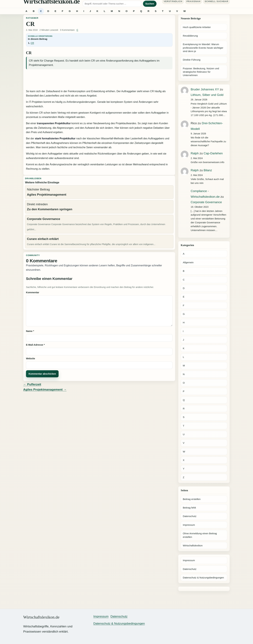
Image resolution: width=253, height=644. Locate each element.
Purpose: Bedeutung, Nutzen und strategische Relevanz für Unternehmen (201, 72)
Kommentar (33, 292)
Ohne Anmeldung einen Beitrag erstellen (200, 535)
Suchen (150, 4)
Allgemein (188, 262)
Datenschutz (190, 516)
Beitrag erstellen (192, 499)
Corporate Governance (206, 202)
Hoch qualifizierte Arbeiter (197, 27)
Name (30, 331)
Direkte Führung (192, 60)
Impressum (189, 525)
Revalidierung (190, 36)
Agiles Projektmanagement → (45, 390)
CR (32, 43)
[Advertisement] (99, 80)
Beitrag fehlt (189, 508)
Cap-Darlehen (213, 153)
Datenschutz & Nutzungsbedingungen (203, 578)
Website (30, 358)
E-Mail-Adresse (35, 345)
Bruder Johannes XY (205, 89)
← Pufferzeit (32, 384)
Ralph (195, 153)
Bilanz (208, 170)
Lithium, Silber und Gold (207, 95)
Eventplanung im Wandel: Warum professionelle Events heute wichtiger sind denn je (203, 48)
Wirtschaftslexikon (193, 545)
